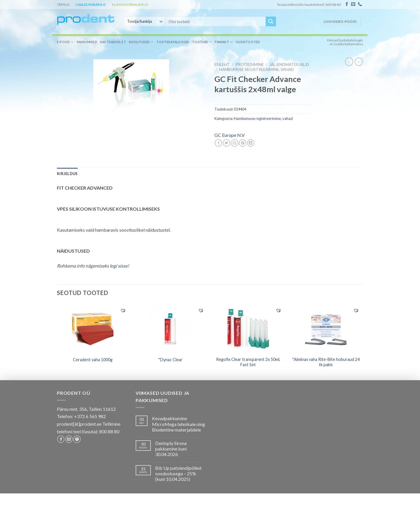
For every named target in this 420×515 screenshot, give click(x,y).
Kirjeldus (67, 174)
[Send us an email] (353, 4)
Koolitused (141, 42)
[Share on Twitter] (226, 143)
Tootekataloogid (173, 42)
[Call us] (360, 4)
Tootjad (202, 42)
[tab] (67, 174)
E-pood (65, 42)
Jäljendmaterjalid (289, 64)
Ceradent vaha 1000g (93, 360)
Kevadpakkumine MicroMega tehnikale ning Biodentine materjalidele (178, 424)
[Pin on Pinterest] (243, 143)
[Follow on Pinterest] (77, 439)
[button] (123, 310)
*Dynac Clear (170, 360)
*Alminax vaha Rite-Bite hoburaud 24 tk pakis (326, 362)
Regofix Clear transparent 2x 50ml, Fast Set (248, 362)
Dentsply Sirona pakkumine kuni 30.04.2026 (171, 449)
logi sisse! (119, 266)
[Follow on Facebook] (347, 4)
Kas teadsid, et (113, 42)
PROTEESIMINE (250, 64)
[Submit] (271, 22)
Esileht (222, 64)
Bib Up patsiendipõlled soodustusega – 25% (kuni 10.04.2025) (178, 473)
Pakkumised (87, 42)
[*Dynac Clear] (170, 329)
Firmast (224, 42)
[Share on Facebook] (218, 143)
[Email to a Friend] (234, 143)
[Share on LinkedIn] (251, 143)
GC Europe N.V (230, 135)
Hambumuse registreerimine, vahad (257, 69)
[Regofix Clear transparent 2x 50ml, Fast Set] (248, 329)
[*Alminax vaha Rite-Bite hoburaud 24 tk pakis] (326, 329)
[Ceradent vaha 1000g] (93, 329)
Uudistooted (248, 42)
